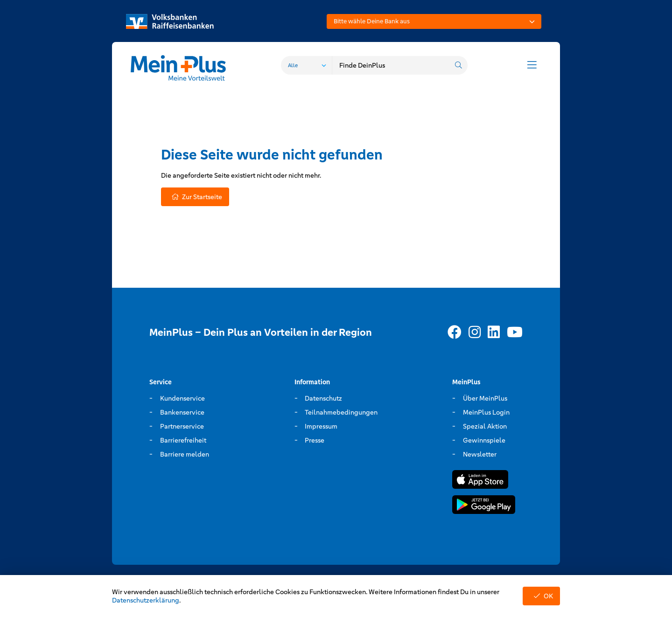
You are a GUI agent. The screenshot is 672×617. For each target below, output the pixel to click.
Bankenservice (182, 412)
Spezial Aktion (485, 426)
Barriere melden (185, 454)
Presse (315, 440)
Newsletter (480, 454)
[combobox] (434, 21)
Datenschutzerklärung (146, 600)
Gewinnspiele (484, 440)
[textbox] (434, 21)
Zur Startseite (195, 197)
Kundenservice (182, 398)
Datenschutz (323, 398)
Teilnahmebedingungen (341, 412)
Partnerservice (182, 426)
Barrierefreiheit (183, 440)
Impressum (321, 426)
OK (541, 596)
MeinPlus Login (486, 412)
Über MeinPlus (485, 398)
